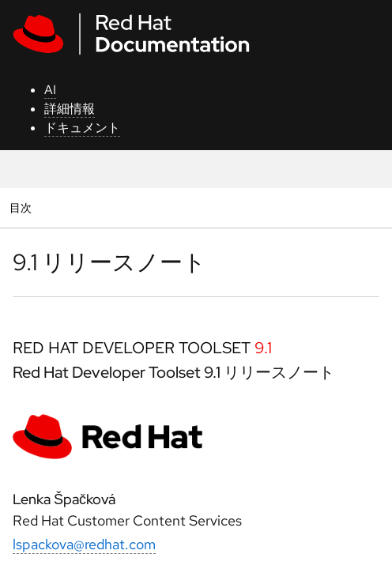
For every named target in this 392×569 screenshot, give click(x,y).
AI (50, 90)
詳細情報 (70, 109)
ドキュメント (82, 128)
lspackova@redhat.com (84, 544)
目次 (23, 207)
